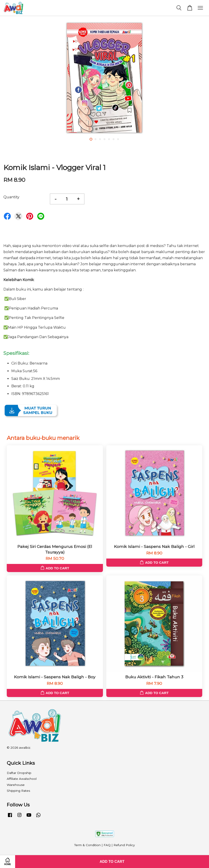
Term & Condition (87, 845)
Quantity (11, 197)
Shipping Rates (18, 791)
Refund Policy (124, 845)
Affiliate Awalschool (22, 779)
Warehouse (16, 785)
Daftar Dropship (19, 773)
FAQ (107, 845)
